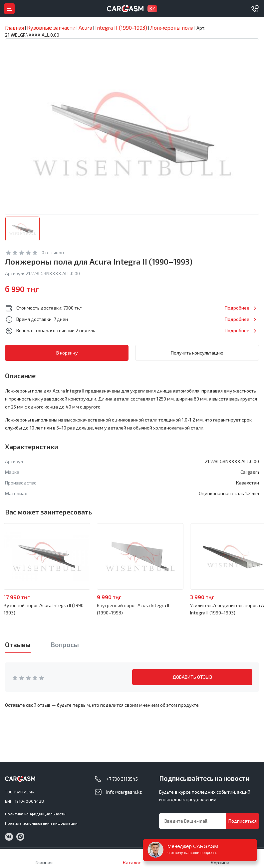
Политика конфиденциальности (35, 814)
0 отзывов (53, 252)
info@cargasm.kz (124, 792)
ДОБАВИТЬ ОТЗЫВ (192, 677)
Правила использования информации (41, 823)
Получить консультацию (197, 353)
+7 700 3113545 (122, 779)
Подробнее (237, 308)
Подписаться (243, 821)
